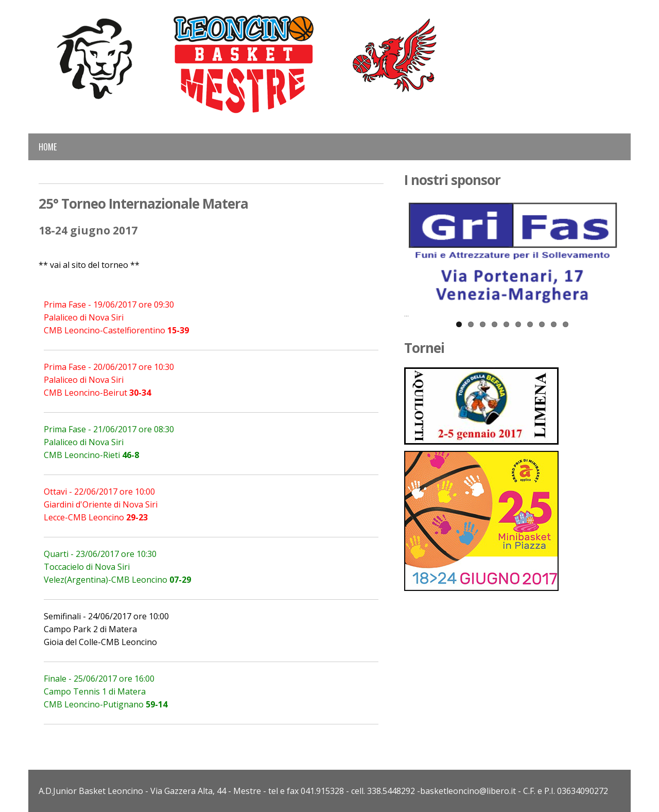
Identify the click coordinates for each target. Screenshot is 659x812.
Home (48, 147)
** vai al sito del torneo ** (89, 265)
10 (566, 324)
